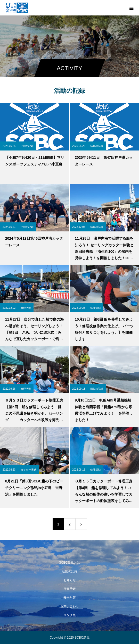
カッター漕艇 (28, 470)
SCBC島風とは (69, 563)
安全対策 (70, 598)
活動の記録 (27, 146)
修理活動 (26, 308)
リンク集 (70, 615)
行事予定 (70, 589)
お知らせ (70, 580)
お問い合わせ (70, 606)
